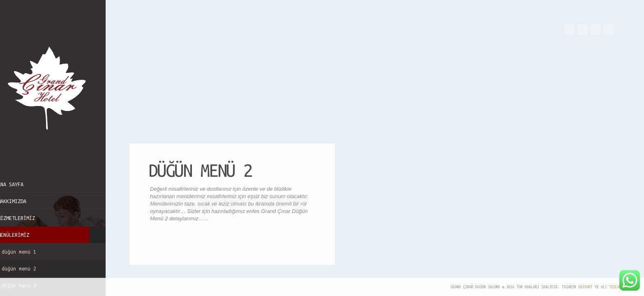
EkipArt (585, 287)
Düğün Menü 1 (30, 252)
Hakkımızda (23, 201)
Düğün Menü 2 (58, 268)
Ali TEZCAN (611, 287)
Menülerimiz (58, 235)
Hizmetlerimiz (27, 218)
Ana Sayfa (21, 184)
